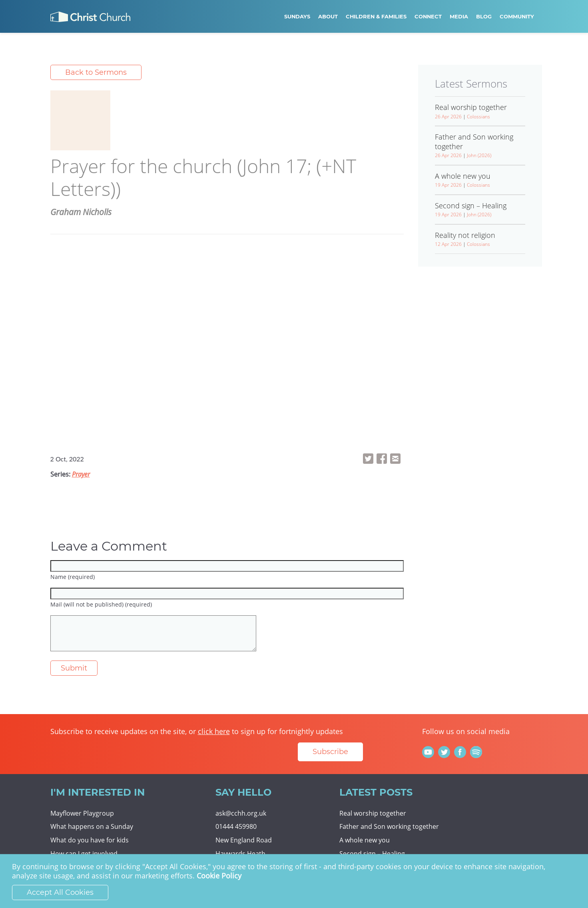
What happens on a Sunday (92, 826)
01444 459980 (236, 826)
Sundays (297, 16)
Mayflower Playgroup (82, 813)
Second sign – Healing (372, 854)
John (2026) (479, 155)
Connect (428, 16)
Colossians (478, 117)
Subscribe (330, 752)
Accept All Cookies (60, 892)
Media (459, 16)
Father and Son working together (389, 826)
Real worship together (373, 813)
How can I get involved (84, 854)
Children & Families (376, 16)
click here (214, 731)
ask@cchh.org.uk (241, 813)
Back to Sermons (96, 72)
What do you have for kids (90, 840)
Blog (484, 16)
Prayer (81, 474)
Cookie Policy (219, 876)
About (328, 16)
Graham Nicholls (81, 212)
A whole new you (365, 840)
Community (517, 16)
